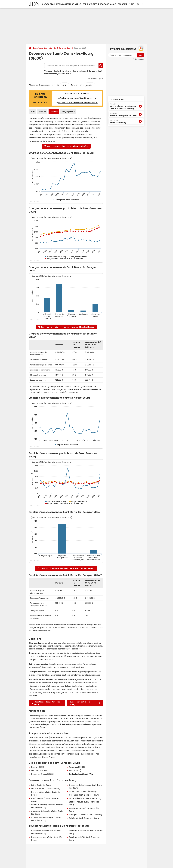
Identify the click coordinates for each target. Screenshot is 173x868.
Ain (50, 48)
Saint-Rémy (66, 71)
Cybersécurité (90, 4)
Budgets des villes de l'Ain (81, 774)
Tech (52, 4)
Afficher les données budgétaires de (44, 85)
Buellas (57, 71)
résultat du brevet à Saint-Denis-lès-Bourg (78, 103)
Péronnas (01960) (77, 767)
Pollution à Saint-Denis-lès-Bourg (84, 818)
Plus (132, 4)
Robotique (103, 4)
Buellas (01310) (38, 767)
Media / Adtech (63, 4)
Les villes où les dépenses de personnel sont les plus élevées (66, 327)
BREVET (40, 102)
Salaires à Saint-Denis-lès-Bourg (46, 788)
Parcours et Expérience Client (124, 115)
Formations (117, 99)
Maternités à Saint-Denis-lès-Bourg (85, 798)
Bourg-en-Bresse (80, 71)
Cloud (113, 4)
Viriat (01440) (75, 770)
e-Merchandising (118, 121)
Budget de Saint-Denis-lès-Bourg (85, 703)
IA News (45, 4)
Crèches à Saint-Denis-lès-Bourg (84, 795)
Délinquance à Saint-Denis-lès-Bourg (86, 815)
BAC (35, 102)
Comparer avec (77, 85)
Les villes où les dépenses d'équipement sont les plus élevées (66, 568)
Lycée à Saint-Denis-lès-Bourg (83, 791)
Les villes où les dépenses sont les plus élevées (66, 146)
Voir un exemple (139, 59)
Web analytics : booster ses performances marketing (123, 106)
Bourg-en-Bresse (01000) (43, 774)
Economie (122, 4)
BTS (46, 102)
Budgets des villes (40, 48)
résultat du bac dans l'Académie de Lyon (78, 98)
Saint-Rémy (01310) (40, 770)
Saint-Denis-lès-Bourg (63, 48)
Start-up (77, 4)
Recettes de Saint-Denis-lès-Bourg (46, 703)
